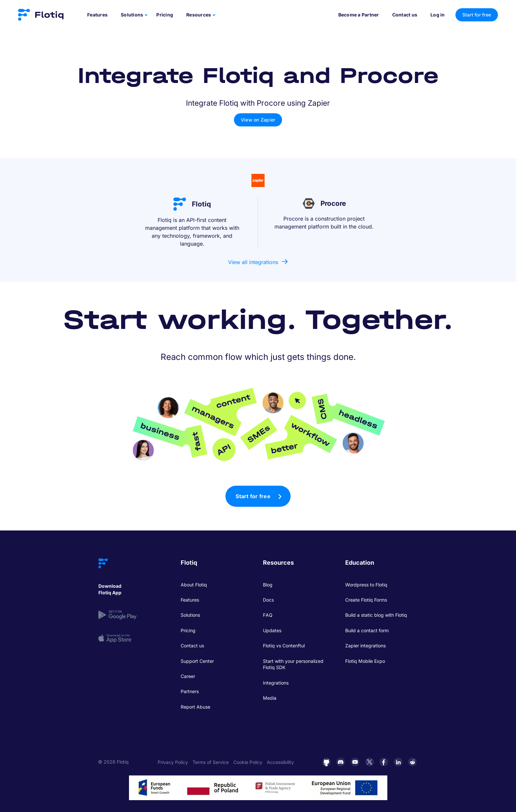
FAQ (268, 615)
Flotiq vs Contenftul (284, 646)
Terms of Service (211, 762)
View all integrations (253, 262)
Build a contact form (367, 630)
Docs (268, 600)
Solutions (190, 615)
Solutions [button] (132, 15)
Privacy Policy (173, 762)
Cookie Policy (248, 762)
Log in (438, 15)
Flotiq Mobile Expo (365, 661)
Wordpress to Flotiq (366, 585)
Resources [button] (199, 15)
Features (97, 15)
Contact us (405, 15)
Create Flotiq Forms (366, 600)
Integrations (276, 683)
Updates (272, 630)
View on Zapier (258, 120)
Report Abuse (195, 707)
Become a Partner (359, 15)
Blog (268, 585)
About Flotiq (194, 585)
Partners (190, 691)
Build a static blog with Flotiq (376, 615)
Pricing (165, 15)
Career (188, 676)
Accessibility (280, 762)
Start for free (253, 496)
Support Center (197, 661)
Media (270, 698)
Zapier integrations (365, 646)
